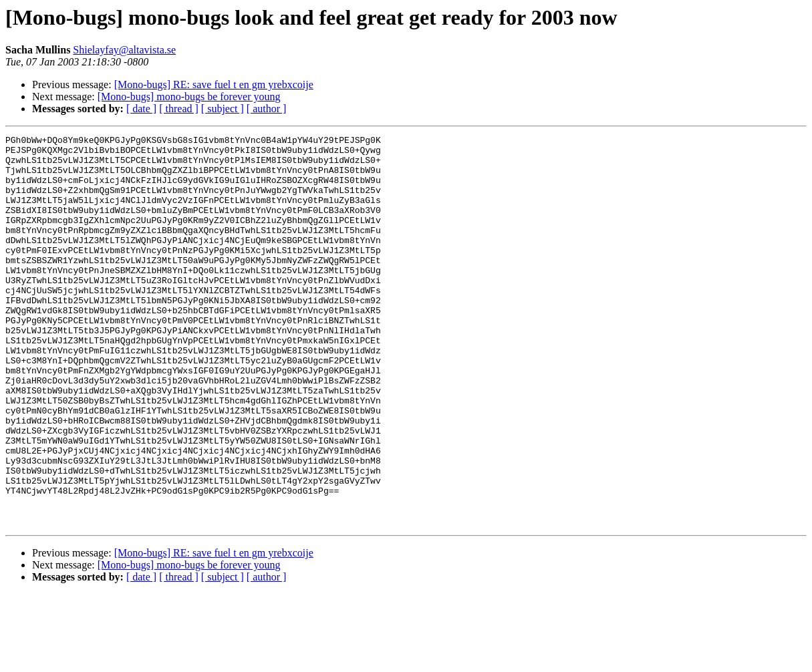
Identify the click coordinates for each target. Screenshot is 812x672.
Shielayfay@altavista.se (124, 50)
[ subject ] (223, 109)
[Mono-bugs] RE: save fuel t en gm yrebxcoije (214, 85)
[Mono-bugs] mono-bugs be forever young (189, 97)
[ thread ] (179, 109)
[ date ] (141, 109)
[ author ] (267, 109)
